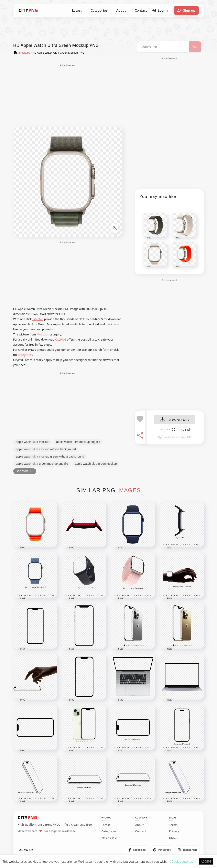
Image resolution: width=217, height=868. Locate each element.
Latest (77, 10)
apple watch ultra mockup (33, 442)
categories (25, 355)
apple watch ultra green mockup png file (42, 464)
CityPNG (38, 319)
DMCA (173, 838)
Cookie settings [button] (182, 861)
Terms (173, 825)
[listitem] (137, 850)
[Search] (195, 47)
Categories (99, 10)
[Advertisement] (68, 96)
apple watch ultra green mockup (96, 464)
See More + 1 (25, 471)
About (121, 10)
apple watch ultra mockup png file (78, 442)
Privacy (174, 831)
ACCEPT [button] (206, 861)
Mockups (43, 334)
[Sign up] (186, 10)
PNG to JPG (109, 838)
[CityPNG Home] (28, 10)
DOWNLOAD (175, 420)
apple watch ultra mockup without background (46, 449)
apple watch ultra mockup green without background (50, 457)
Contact (141, 831)
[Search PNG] (163, 47)
